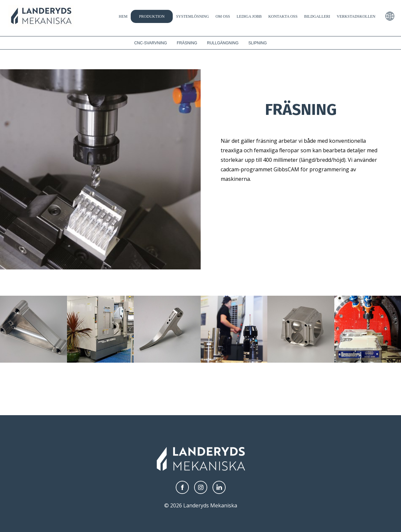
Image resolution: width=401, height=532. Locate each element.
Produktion (152, 16)
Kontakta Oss (283, 16)
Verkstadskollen (356, 16)
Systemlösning (192, 16)
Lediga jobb (249, 16)
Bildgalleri (317, 16)
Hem (123, 16)
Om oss (223, 16)
